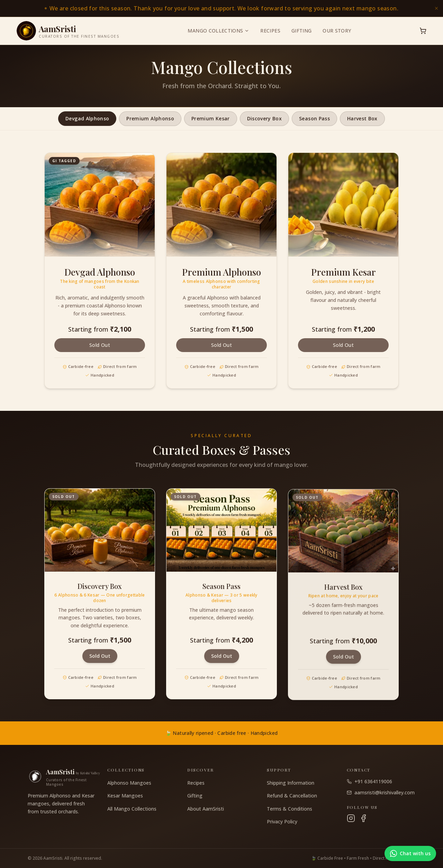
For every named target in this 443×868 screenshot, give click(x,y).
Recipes (270, 31)
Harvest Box (362, 118)
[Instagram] (351, 818)
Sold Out (100, 345)
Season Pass (314, 118)
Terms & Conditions (290, 809)
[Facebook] (363, 818)
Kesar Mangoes (125, 796)
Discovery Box (265, 118)
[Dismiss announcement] (436, 8)
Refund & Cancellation (292, 796)
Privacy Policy (282, 821)
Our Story (337, 31)
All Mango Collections (132, 809)
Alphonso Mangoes (129, 783)
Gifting (301, 31)
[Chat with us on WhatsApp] (410, 853)
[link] (221, 8)
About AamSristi (206, 809)
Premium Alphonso (150, 118)
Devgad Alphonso (87, 118)
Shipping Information (291, 783)
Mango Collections (218, 31)
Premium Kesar (211, 118)
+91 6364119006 (369, 781)
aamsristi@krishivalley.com (381, 792)
